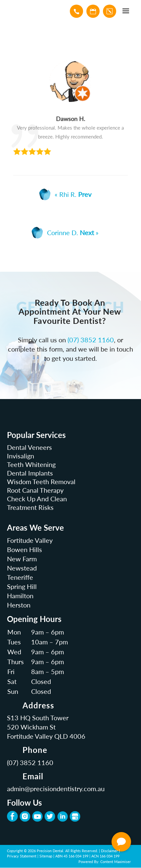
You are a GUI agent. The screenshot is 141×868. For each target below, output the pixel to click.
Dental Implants (30, 473)
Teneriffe (20, 577)
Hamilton (20, 596)
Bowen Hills (24, 549)
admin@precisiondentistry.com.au (56, 789)
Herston (19, 605)
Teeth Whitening (31, 464)
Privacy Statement (22, 856)
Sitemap (46, 856)
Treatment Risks (30, 507)
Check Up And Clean (37, 499)
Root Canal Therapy (35, 490)
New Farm (22, 559)
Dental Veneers (29, 447)
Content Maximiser (116, 862)
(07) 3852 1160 (91, 340)
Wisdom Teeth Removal (41, 481)
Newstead (22, 568)
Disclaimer (109, 851)
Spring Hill (22, 586)
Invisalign (21, 456)
